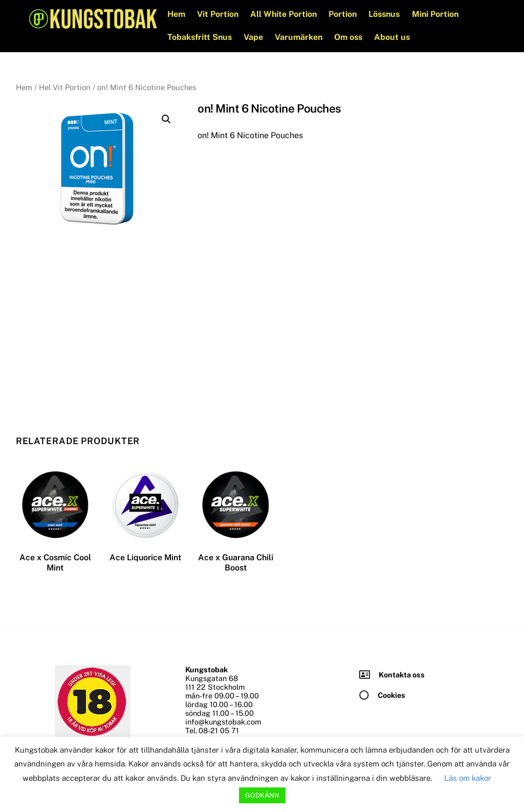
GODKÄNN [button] (262, 795)
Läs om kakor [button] (468, 778)
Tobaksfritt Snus (200, 37)
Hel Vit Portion (65, 87)
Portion (344, 14)
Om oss (349, 37)
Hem (177, 14)
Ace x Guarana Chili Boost (236, 562)
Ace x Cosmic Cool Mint (55, 562)
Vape (254, 37)
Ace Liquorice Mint (145, 557)
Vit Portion (219, 14)
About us (393, 37)
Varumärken (300, 37)
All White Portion (285, 14)
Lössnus (385, 14)
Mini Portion (436, 14)
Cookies (391, 695)
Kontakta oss (402, 674)
